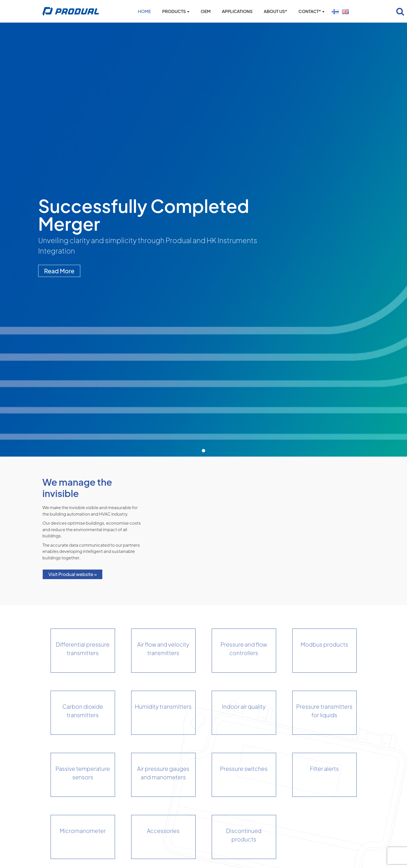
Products (176, 11)
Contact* (311, 11)
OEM (206, 11)
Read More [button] (59, 271)
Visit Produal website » (72, 574)
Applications (237, 11)
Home (144, 11)
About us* (275, 11)
